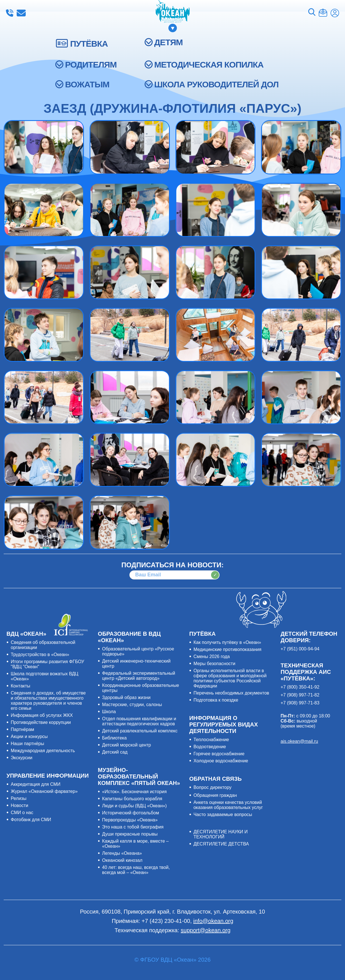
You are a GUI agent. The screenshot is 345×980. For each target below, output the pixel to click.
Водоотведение (210, 747)
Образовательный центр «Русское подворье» (138, 651)
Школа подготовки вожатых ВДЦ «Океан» (45, 676)
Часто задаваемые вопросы (223, 814)
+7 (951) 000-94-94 (300, 649)
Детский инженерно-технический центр (136, 664)
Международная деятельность (43, 751)
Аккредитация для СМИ (36, 784)
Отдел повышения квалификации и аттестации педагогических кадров (139, 721)
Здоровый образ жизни (126, 697)
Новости (19, 805)
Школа (109, 712)
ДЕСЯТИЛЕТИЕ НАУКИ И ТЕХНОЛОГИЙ (221, 834)
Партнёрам (22, 729)
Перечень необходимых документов (231, 693)
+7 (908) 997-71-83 (300, 703)
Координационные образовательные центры (140, 688)
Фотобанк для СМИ (31, 820)
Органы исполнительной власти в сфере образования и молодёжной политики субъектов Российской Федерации (230, 678)
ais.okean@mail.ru (299, 741)
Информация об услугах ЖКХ (42, 715)
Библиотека (114, 738)
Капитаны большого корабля (132, 799)
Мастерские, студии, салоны (132, 705)
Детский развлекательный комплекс (140, 731)
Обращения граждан (215, 795)
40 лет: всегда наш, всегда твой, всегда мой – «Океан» (136, 870)
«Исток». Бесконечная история (134, 792)
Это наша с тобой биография (133, 827)
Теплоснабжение (211, 740)
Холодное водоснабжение (221, 761)
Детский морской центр (126, 745)
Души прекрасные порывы (130, 834)
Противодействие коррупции (41, 722)
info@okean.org (21, 13)
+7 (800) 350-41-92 (300, 687)
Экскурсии (21, 758)
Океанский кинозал (122, 860)
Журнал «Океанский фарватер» (44, 791)
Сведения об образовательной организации (43, 645)
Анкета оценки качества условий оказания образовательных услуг (228, 805)
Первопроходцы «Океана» (130, 820)
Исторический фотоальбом (130, 813)
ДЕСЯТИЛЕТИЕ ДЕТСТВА (221, 844)
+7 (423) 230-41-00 (10, 13)
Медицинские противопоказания (227, 649)
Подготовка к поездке (216, 700)
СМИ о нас (22, 813)
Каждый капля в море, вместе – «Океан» (135, 844)
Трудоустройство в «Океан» (40, 655)
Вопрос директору (213, 787)
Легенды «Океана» (122, 853)
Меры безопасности (214, 664)
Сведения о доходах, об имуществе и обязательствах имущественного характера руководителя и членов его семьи (48, 701)
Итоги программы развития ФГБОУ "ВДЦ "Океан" (47, 664)
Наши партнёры (27, 744)
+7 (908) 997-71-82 (300, 695)
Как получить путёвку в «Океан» (227, 642)
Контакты (20, 686)
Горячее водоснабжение (219, 754)
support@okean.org (206, 930)
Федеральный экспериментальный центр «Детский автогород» (139, 676)
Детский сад (115, 752)
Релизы (19, 798)
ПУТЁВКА (89, 44)
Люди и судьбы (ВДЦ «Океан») (134, 806)
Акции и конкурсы (29, 736)
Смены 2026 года (212, 656)
